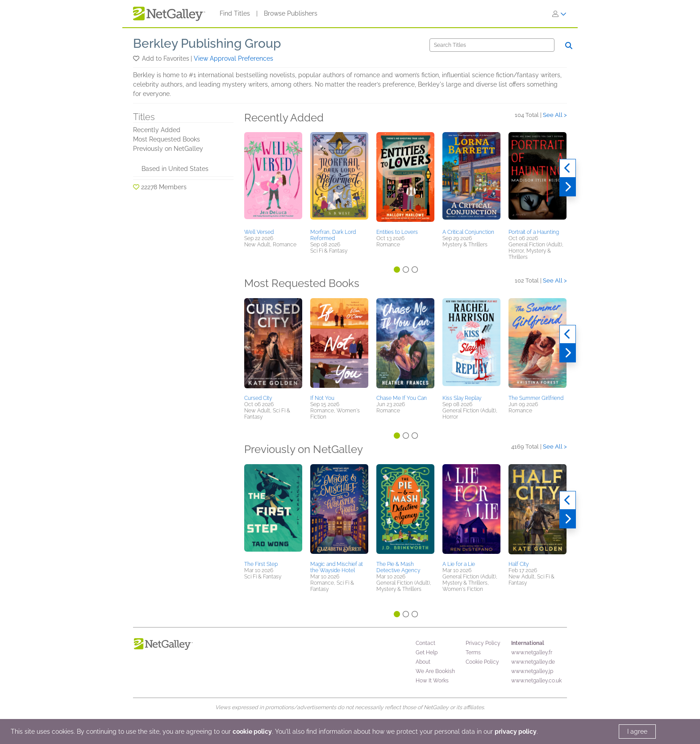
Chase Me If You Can (402, 398)
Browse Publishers (291, 13)
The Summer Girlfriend (536, 398)
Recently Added (157, 130)
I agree (637, 732)
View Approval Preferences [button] (233, 58)
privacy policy (516, 732)
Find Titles (235, 13)
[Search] (492, 45)
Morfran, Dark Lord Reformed (333, 235)
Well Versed (259, 232)
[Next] (568, 187)
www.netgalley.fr (532, 653)
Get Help (427, 653)
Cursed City (258, 398)
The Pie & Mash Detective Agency (398, 567)
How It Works (432, 681)
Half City (519, 564)
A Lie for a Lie (459, 564)
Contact (425, 643)
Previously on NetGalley (168, 149)
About (423, 662)
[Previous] (568, 168)
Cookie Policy (482, 662)
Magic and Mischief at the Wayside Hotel (337, 567)
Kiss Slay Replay (462, 398)
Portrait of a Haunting (534, 232)
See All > (555, 115)
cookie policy (252, 732)
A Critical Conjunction (468, 232)
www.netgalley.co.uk (536, 681)
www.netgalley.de (533, 662)
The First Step (261, 564)
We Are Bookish (435, 671)
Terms (473, 653)
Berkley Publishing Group (207, 44)
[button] (137, 58)
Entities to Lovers (397, 232)
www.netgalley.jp (532, 671)
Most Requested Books (167, 139)
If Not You (322, 398)
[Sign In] (559, 14)
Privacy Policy (483, 643)
